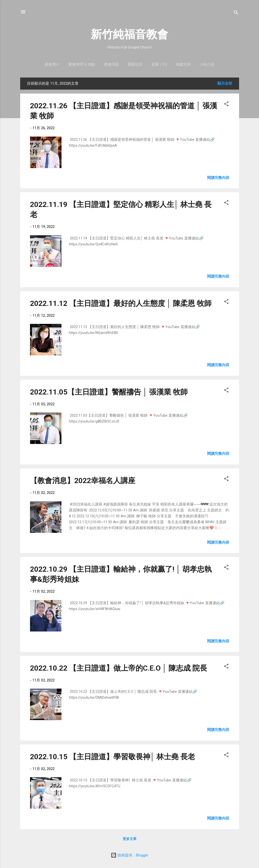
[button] (226, 105)
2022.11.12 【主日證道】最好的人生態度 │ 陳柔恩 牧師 (121, 303)
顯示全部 (225, 83)
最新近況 (135, 64)
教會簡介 (52, 64)
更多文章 (130, 839)
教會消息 (111, 64)
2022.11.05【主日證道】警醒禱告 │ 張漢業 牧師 (109, 392)
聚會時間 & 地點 (82, 64)
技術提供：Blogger (129, 855)
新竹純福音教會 (129, 34)
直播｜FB (159, 64)
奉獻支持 (183, 64)
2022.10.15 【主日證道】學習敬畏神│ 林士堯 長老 (113, 757)
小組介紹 (207, 64)
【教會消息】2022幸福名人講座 (83, 481)
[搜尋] (236, 13)
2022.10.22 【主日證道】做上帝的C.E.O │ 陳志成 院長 (119, 668)
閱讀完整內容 (218, 178)
